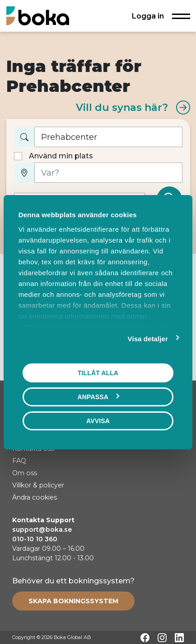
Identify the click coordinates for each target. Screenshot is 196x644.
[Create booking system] (73, 601)
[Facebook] (145, 638)
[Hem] (38, 16)
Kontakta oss (33, 448)
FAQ (19, 461)
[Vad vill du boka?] (108, 137)
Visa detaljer (148, 338)
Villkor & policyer (38, 485)
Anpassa (98, 396)
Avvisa (98, 420)
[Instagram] (162, 638)
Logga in (148, 16)
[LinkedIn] (179, 638)
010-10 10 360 (35, 539)
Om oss (25, 473)
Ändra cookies (35, 497)
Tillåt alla (98, 372)
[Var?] (108, 173)
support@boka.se (42, 530)
